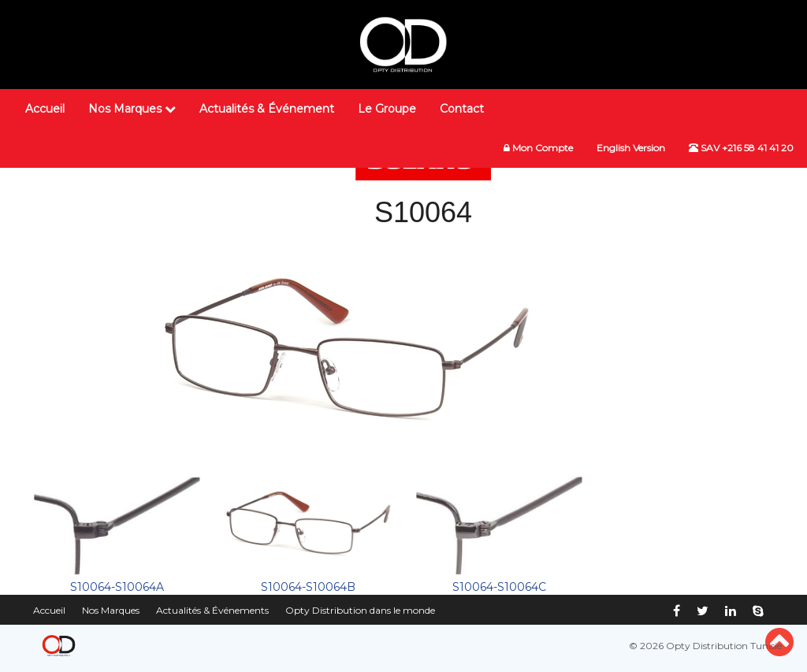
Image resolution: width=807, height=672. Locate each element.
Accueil (45, 109)
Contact (462, 109)
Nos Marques (132, 109)
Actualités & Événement (267, 109)
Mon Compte (538, 148)
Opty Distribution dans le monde (360, 610)
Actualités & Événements (212, 610)
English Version (631, 148)
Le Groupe (387, 109)
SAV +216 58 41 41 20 (741, 148)
